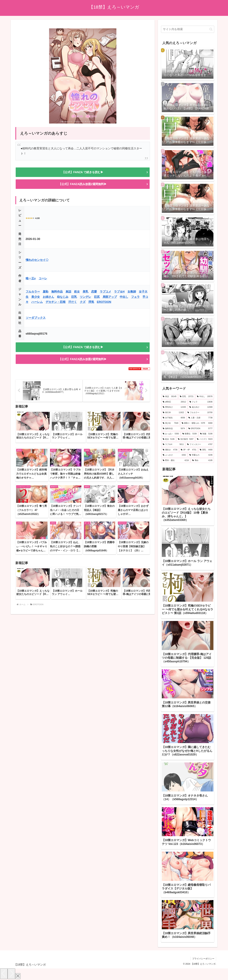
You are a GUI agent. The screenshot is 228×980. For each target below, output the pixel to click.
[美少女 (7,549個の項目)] (171, 423)
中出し (124, 297)
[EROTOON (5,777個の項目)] (200, 429)
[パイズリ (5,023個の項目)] (205, 439)
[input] (188, 29)
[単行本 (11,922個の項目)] (173, 413)
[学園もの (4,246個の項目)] (201, 455)
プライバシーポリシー (203, 959)
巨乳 (74, 297)
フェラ (135, 297)
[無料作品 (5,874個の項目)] (174, 429)
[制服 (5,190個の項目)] (206, 434)
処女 (77, 292)
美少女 (36, 297)
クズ (83, 302)
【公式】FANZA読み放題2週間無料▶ (83, 184)
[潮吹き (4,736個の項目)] (170, 450)
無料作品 (57, 292)
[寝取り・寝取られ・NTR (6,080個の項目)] (197, 423)
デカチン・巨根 (56, 302)
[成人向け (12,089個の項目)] (201, 407)
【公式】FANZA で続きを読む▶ (83, 172)
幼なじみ (63, 297)
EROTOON (104, 302)
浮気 (91, 302)
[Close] (18, 976)
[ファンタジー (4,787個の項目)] (200, 444)
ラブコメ (105, 292)
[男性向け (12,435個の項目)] (174, 407)
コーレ (43, 278)
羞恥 (46, 292)
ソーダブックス (36, 318)
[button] (144, 427)
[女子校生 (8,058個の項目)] (174, 418)
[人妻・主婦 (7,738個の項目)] (200, 418)
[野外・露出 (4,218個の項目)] (176, 461)
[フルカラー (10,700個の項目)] (200, 413)
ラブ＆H (119, 292)
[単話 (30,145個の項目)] (170, 397)
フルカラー (33, 292)
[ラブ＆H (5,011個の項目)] (173, 444)
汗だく (73, 302)
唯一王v (31, 278)
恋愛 (94, 292)
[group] (33, 427)
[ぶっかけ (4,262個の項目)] (174, 455)
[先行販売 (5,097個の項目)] (186, 439)
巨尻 (97, 297)
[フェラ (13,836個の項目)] (201, 402)
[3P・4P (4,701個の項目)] (189, 450)
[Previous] (4, 974)
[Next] (11, 974)
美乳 (85, 292)
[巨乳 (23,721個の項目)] (187, 397)
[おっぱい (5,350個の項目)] (171, 434)
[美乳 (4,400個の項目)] (206, 450)
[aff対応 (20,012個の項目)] (174, 402)
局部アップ (110, 297)
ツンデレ (85, 297)
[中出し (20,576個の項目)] (205, 397)
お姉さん (48, 297)
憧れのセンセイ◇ (37, 260)
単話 (68, 292)
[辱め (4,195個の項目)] (202, 461)
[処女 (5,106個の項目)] (169, 439)
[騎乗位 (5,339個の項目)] (190, 434)
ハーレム (37, 302)
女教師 (132, 292)
